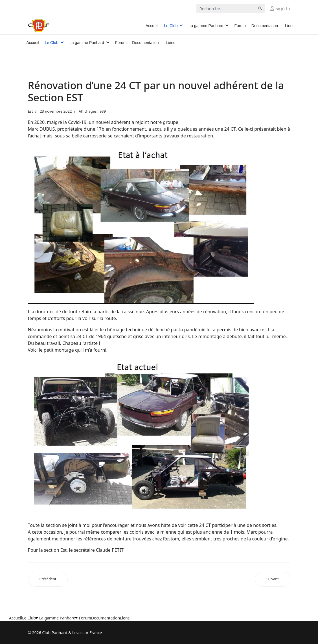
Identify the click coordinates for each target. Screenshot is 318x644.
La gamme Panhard (206, 26)
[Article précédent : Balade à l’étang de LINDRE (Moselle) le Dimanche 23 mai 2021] (48, 579)
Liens (290, 26)
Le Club (171, 26)
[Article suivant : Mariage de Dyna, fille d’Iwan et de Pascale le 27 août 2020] (273, 579)
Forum (240, 26)
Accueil (152, 26)
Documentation (265, 26)
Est (30, 111)
